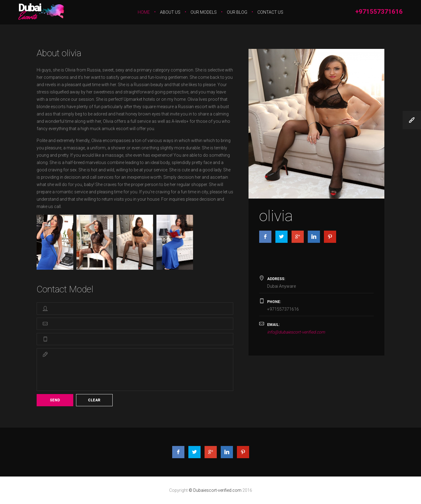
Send (55, 400)
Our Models (204, 12)
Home (144, 12)
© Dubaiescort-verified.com (216, 490)
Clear (94, 400)
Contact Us (270, 12)
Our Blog (237, 12)
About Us (170, 12)
